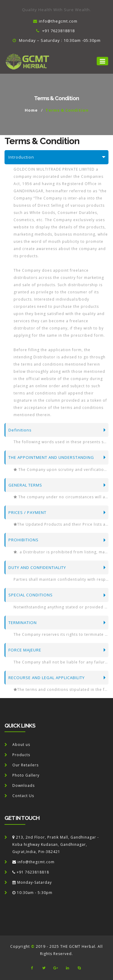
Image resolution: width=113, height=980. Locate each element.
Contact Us (23, 796)
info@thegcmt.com (55, 21)
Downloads (24, 785)
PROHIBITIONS (24, 540)
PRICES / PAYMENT (27, 512)
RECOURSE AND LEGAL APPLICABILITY (47, 678)
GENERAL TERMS (25, 485)
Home (31, 110)
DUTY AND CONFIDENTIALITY (37, 567)
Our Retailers (25, 765)
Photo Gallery (26, 775)
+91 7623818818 (55, 31)
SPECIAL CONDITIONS (31, 595)
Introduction (21, 157)
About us (21, 745)
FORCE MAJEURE (25, 650)
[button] (102, 61)
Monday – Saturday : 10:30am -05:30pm (57, 40)
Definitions (20, 430)
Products (21, 755)
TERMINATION (23, 623)
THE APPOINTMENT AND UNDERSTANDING (51, 457)
